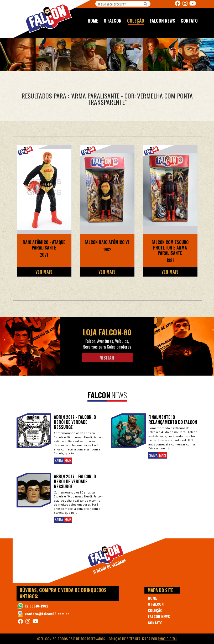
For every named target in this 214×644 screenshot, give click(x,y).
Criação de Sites (122, 639)
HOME (93, 21)
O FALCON (113, 21)
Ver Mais (44, 272)
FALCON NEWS (162, 21)
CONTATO (189, 21)
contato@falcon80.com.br (47, 614)
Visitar (107, 358)
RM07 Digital (168, 639)
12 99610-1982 (37, 606)
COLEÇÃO (136, 21)
